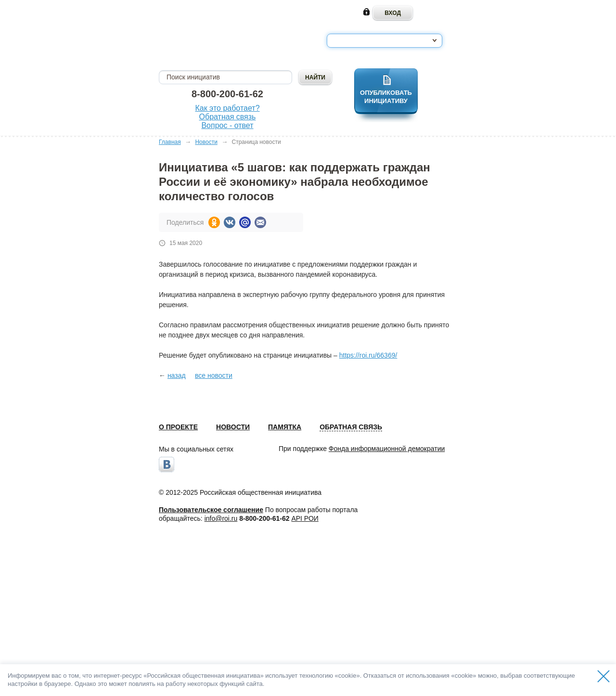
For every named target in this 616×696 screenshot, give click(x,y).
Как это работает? (227, 108)
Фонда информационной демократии (387, 449)
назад (177, 375)
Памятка (285, 427)
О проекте (178, 427)
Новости (206, 142)
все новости (214, 375)
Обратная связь (228, 117)
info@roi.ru (221, 518)
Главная (170, 142)
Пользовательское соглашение (211, 510)
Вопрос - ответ (227, 125)
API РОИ (305, 518)
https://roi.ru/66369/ (368, 355)
